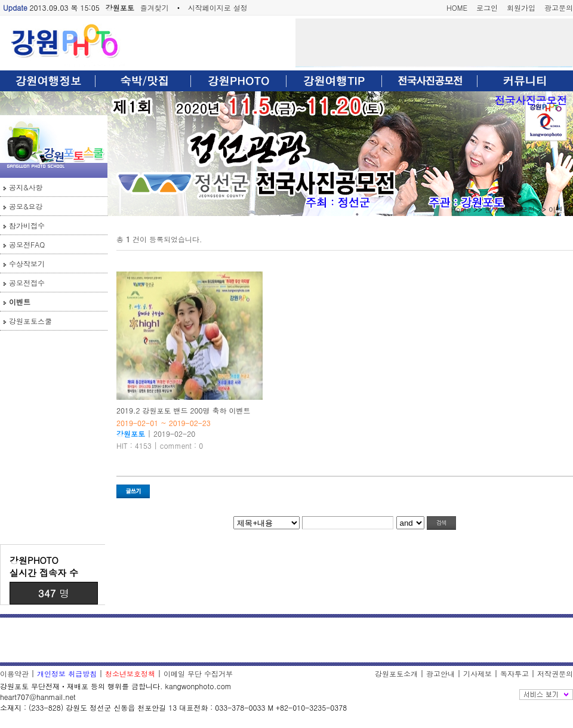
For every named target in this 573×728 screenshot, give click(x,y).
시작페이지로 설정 (218, 7)
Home (461, 209)
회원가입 (521, 7)
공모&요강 (26, 206)
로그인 (487, 7)
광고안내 (440, 673)
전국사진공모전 (531, 100)
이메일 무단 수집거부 (198, 673)
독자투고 (515, 673)
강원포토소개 (396, 673)
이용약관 (14, 673)
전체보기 (546, 695)
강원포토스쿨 (30, 321)
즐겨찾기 (155, 7)
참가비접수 (27, 225)
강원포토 (120, 7)
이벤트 (20, 302)
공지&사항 (26, 187)
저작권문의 (555, 673)
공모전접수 (27, 283)
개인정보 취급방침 (67, 673)
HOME (457, 7)
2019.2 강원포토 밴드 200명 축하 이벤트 (184, 410)
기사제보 (478, 673)
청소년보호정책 (130, 673)
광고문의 (559, 7)
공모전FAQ (27, 244)
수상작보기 (27, 263)
